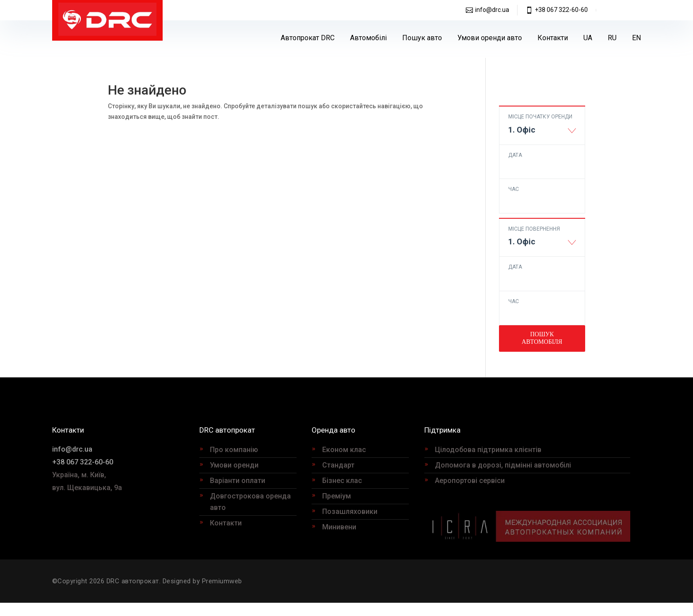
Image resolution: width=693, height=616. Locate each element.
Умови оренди (234, 465)
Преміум (337, 496)
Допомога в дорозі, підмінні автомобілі (503, 465)
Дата (515, 155)
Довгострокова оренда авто (250, 502)
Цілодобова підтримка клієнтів (488, 450)
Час (514, 189)
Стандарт (338, 465)
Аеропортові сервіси (470, 481)
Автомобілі (368, 38)
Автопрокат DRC (308, 38)
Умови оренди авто (490, 38)
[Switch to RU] (612, 38)
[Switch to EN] (636, 38)
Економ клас (344, 450)
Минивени (339, 527)
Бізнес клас (342, 481)
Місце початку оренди (540, 117)
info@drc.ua (492, 10)
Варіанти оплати (238, 481)
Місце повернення (534, 229)
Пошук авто (422, 38)
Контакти (553, 38)
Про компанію (234, 450)
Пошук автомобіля (542, 338)
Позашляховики (350, 511)
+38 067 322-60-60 (561, 10)
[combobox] (542, 134)
